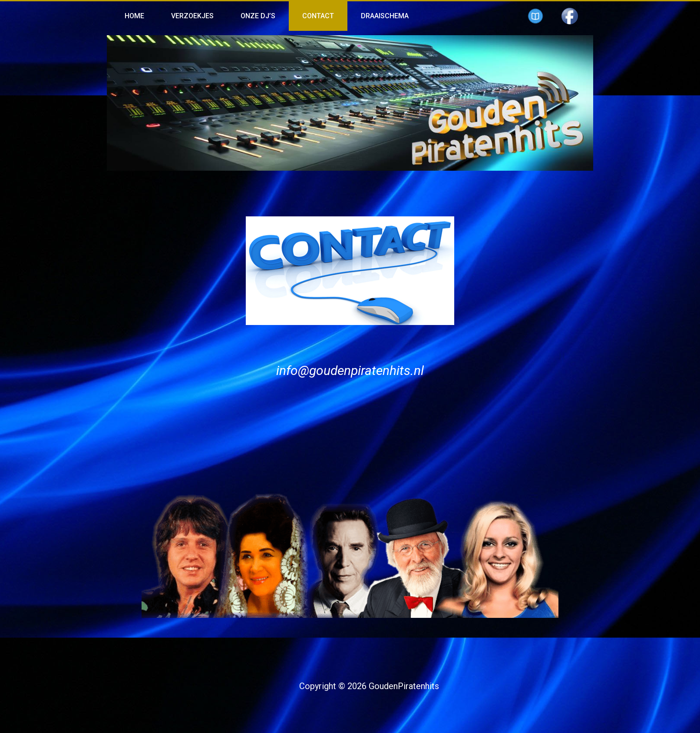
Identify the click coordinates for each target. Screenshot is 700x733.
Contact (318, 16)
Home (134, 16)
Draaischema (385, 16)
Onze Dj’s (258, 16)
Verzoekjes (192, 16)
